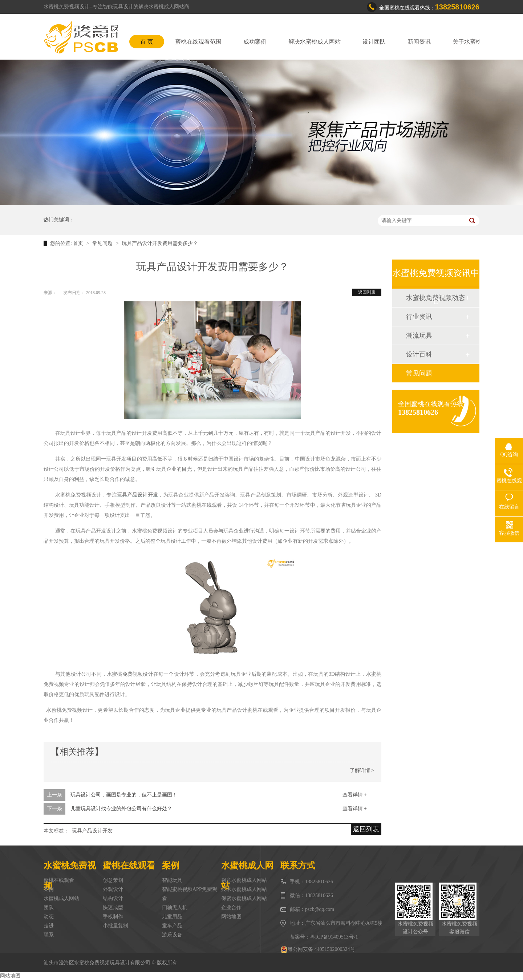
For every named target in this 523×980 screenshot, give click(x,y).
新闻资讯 (419, 42)
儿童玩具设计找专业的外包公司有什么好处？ (121, 809)
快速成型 (113, 907)
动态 (49, 917)
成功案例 (255, 42)
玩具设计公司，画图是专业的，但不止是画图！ (124, 795)
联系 (49, 935)
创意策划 (113, 880)
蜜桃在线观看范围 (198, 42)
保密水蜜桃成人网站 (244, 898)
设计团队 (374, 42)
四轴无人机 (175, 907)
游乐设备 (172, 935)
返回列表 (367, 292)
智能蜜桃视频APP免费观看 (190, 894)
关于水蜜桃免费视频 (479, 42)
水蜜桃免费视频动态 (435, 298)
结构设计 (113, 898)
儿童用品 (172, 917)
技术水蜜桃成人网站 (244, 889)
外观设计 (113, 889)
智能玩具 (172, 880)
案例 (49, 889)
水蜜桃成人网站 (61, 898)
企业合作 (231, 907)
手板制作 (113, 917)
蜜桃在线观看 (59, 880)
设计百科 (419, 354)
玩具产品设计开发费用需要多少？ (160, 243)
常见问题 (103, 243)
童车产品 (172, 926)
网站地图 (231, 917)
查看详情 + (355, 795)
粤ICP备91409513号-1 (334, 937)
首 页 (147, 42)
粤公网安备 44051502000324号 (318, 949)
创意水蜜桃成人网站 (244, 880)
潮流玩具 (419, 336)
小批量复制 (115, 926)
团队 (49, 907)
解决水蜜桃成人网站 (315, 42)
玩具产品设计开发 (92, 831)
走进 (49, 926)
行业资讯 (419, 317)
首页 (79, 243)
